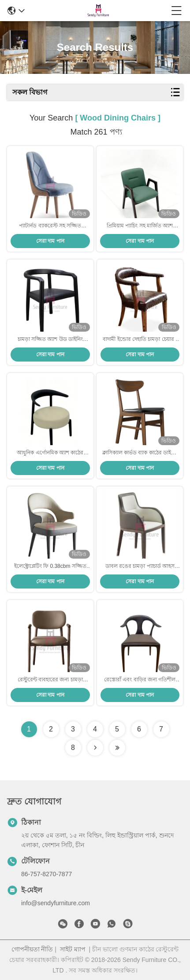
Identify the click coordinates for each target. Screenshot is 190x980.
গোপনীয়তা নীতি (32, 949)
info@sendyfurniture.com (56, 903)
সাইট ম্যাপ (73, 949)
